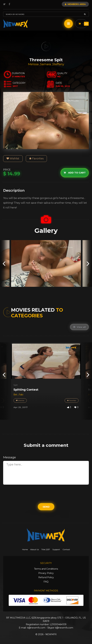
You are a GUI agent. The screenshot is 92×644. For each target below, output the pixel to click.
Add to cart (75, 173)
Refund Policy (46, 577)
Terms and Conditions (46, 569)
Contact (66, 549)
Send (46, 507)
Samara (46, 64)
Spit (16, 385)
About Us (35, 549)
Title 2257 (46, 549)
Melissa (34, 64)
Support (56, 549)
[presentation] (4, 263)
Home (25, 549)
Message (10, 457)
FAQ (46, 582)
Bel (16, 395)
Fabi (21, 395)
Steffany (58, 64)
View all (79, 327)
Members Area (75, 4)
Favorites (36, 159)
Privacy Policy (46, 573)
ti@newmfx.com (36, 628)
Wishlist (13, 159)
